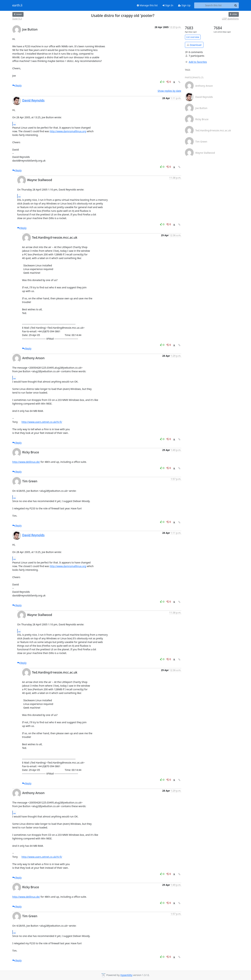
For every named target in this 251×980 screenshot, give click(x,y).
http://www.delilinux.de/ (26, 462)
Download (194, 45)
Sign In (168, 5)
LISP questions (230, 19)
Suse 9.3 (17, 19)
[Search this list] (213, 5)
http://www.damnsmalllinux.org (68, 131)
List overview (193, 37)
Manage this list (147, 5)
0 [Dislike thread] (169, 82)
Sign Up (184, 5)
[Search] (236, 5)
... (15, 124)
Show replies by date (169, 91)
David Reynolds (33, 100)
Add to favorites (196, 62)
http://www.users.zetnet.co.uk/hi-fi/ (42, 422)
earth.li (17, 5)
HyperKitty (126, 975)
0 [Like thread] (163, 82)
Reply (17, 85)
